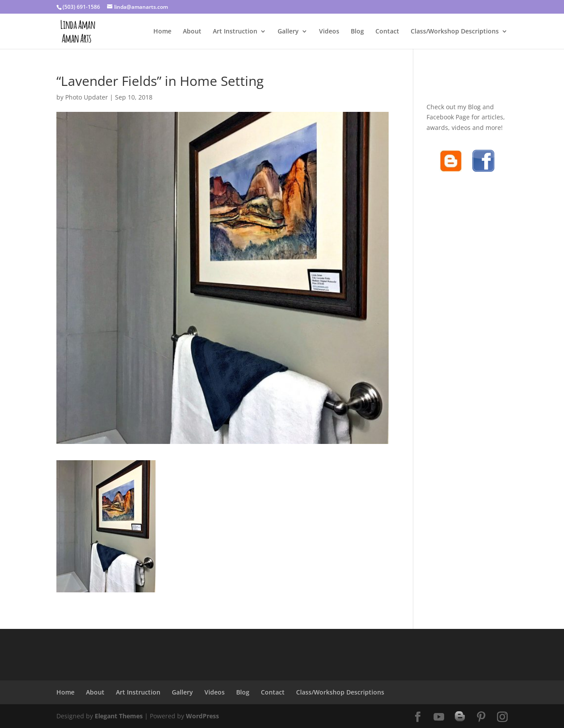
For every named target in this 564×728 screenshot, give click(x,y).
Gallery (288, 32)
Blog (357, 32)
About (192, 32)
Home (162, 32)
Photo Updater (87, 97)
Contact (387, 32)
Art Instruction (235, 32)
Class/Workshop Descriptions (455, 32)
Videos (329, 32)
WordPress (202, 716)
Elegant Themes (119, 716)
